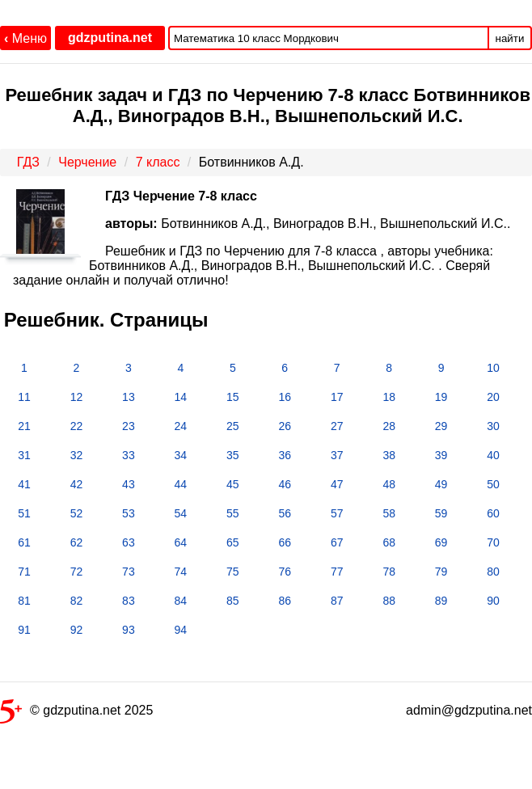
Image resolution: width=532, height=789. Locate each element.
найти (510, 38)
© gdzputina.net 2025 (76, 713)
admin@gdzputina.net (469, 710)
